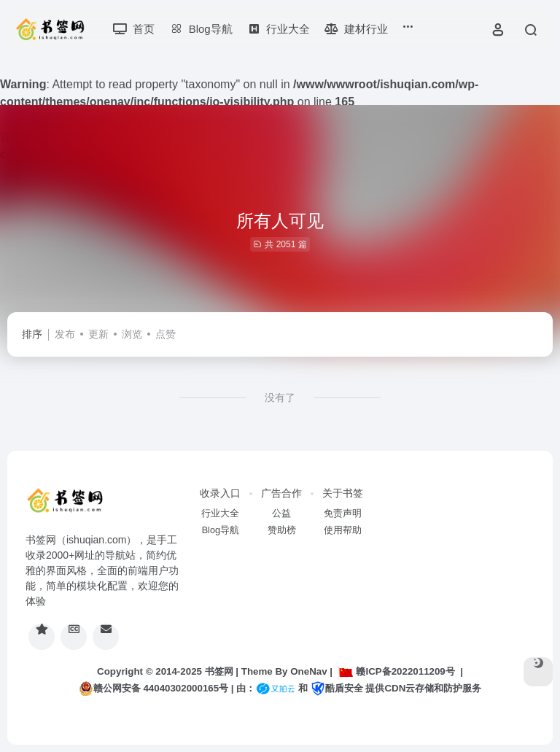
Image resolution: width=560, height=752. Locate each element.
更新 (98, 334)
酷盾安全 (337, 688)
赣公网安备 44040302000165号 (153, 689)
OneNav (308, 671)
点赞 (166, 334)
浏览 (132, 334)
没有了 (280, 398)
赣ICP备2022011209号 (396, 671)
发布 (65, 334)
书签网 (219, 671)
